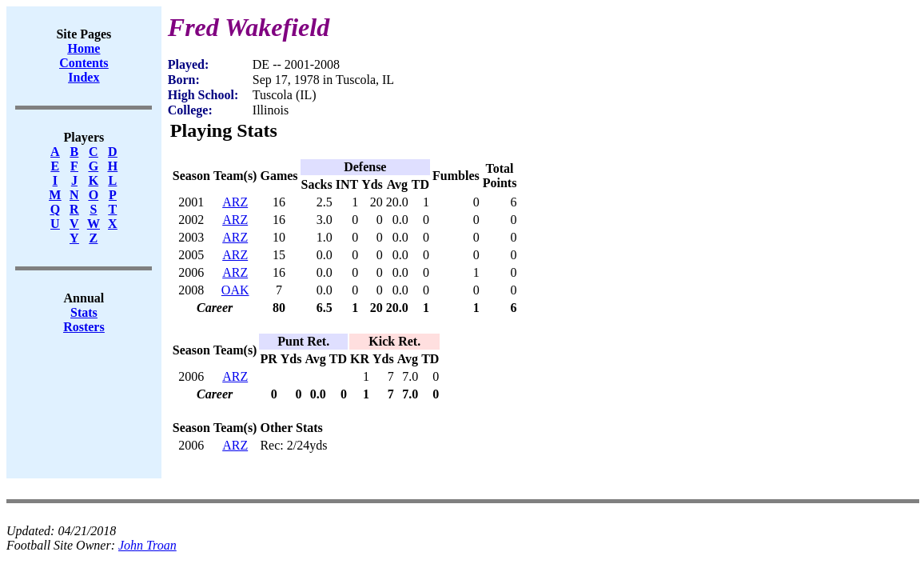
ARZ (235, 202)
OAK (235, 290)
